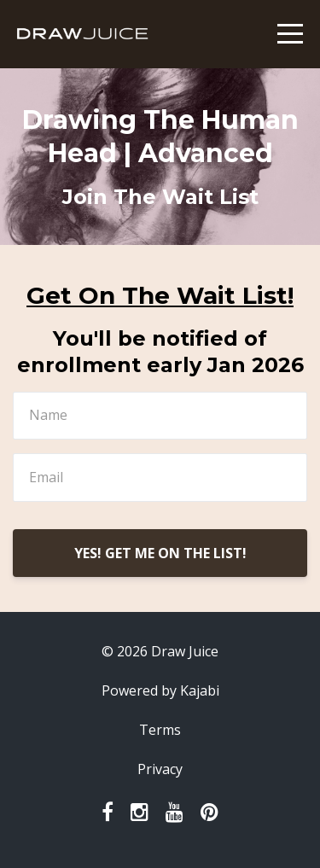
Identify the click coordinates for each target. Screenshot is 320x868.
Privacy (160, 769)
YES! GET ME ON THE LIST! (160, 553)
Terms (160, 730)
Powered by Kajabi (160, 690)
